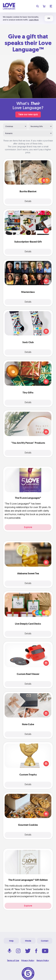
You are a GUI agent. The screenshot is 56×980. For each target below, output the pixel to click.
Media (28, 941)
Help (11, 941)
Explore (28, 527)
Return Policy (43, 960)
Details (28, 201)
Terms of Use (13, 960)
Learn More (34, 20)
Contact (45, 941)
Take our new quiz (28, 114)
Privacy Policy (28, 960)
